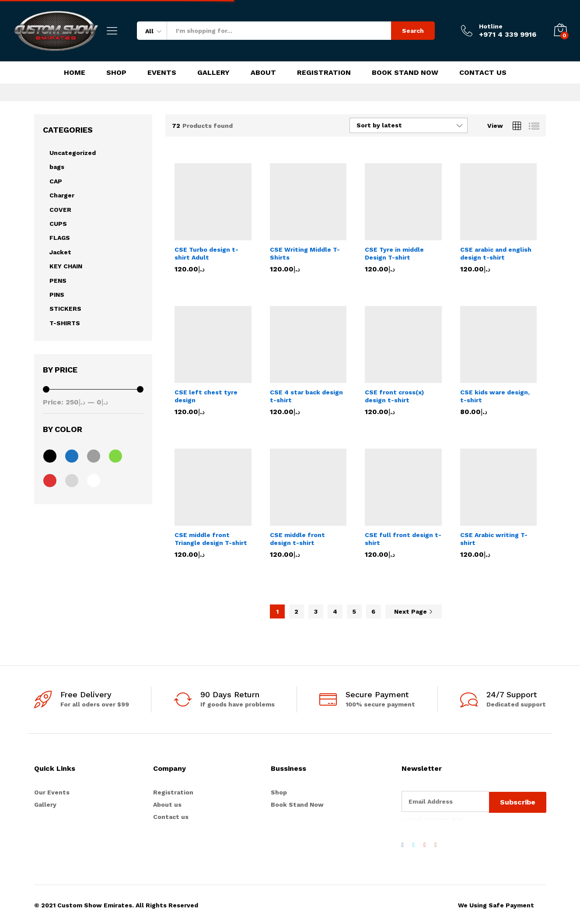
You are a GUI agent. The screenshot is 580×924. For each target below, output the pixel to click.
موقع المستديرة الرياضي (433, 816)
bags (57, 167)
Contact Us (483, 73)
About (263, 73)
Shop (116, 73)
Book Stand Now (405, 73)
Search (413, 31)
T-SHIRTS (65, 323)
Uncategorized (73, 153)
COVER (60, 210)
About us (167, 805)
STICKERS (65, 309)
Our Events (52, 792)
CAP (56, 181)
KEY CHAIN (66, 266)
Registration (324, 73)
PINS (57, 295)
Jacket (60, 252)
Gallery (213, 73)
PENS (58, 281)
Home (75, 73)
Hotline (491, 26)
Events (162, 73)
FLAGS (60, 238)
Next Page (414, 611)
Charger (62, 195)
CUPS (58, 224)
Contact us (171, 817)
